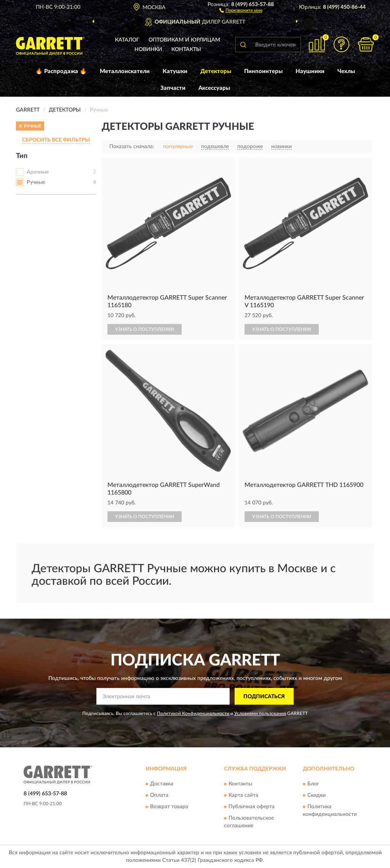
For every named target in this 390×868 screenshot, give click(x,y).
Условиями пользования (260, 713)
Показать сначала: (132, 147)
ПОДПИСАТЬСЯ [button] (264, 697)
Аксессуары (214, 88)
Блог (313, 784)
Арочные (38, 172)
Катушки (175, 71)
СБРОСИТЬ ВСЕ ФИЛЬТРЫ (56, 140)
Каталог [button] (127, 40)
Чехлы (346, 71)
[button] (241, 10)
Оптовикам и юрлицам (184, 40)
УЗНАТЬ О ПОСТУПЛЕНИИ (145, 329)
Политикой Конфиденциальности (193, 713)
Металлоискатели (125, 71)
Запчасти (173, 88)
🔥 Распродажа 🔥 (61, 71)
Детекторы (216, 71)
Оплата (159, 795)
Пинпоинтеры (263, 71)
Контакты (186, 49)
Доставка (162, 784)
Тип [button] (22, 156)
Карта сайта (243, 795)
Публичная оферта (252, 807)
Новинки (148, 49)
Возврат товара (169, 807)
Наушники (310, 71)
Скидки (316, 795)
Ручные (36, 182)
